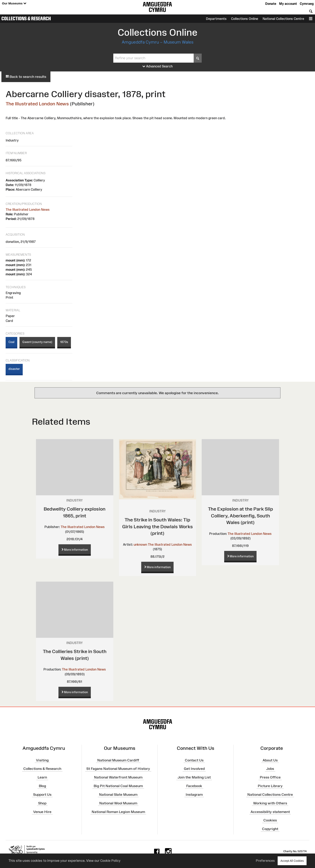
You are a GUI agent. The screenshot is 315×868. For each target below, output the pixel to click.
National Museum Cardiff (118, 760)
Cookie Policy (110, 861)
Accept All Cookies (292, 861)
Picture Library (270, 786)
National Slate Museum (118, 795)
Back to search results (26, 77)
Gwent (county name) (37, 342)
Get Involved (194, 769)
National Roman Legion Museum (118, 812)
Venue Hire (42, 812)
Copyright (270, 829)
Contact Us (194, 760)
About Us (270, 760)
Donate (271, 4)
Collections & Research (26, 18)
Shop (42, 803)
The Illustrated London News (37, 104)
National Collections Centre (283, 19)
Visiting (42, 760)
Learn (42, 777)
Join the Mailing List (194, 777)
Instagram (194, 795)
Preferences (265, 861)
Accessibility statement (270, 812)
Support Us (42, 795)
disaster (14, 369)
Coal (11, 342)
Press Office (270, 777)
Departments (216, 19)
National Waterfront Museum (118, 777)
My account (288, 4)
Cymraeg (307, 4)
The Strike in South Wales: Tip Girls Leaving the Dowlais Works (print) (157, 526)
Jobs (270, 769)
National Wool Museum (118, 803)
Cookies (270, 820)
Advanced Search (158, 66)
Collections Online (245, 19)
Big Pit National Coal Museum (118, 786)
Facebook (194, 786)
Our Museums (14, 4)
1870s (64, 342)
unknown (140, 544)
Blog (42, 786)
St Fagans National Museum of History (118, 769)
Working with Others (270, 803)
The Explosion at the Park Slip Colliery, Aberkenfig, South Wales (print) (240, 516)
